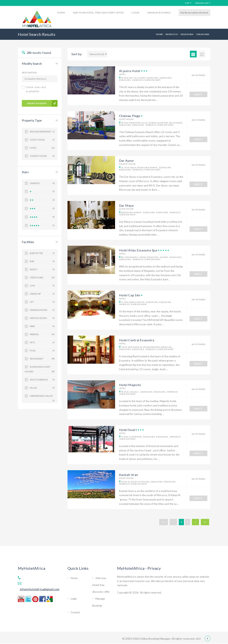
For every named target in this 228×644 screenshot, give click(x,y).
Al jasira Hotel (130, 71)
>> (205, 522)
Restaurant (42, 359)
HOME (159, 34)
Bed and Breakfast (42, 132)
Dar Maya (126, 205)
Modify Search (32, 63)
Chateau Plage (130, 116)
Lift (42, 302)
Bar (42, 261)
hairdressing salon (42, 397)
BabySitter (42, 253)
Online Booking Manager (155, 639)
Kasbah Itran (129, 475)
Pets (42, 342)
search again (37, 103)
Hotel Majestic (130, 385)
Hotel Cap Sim (130, 295)
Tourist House (42, 156)
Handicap (42, 294)
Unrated (42, 183)
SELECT (198, 94)
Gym (42, 286)
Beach (42, 269)
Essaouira (187, 34)
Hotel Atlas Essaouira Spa (138, 250)
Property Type (32, 120)
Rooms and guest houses (40, 370)
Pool (42, 351)
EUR (187, 3)
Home (61, 13)
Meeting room (42, 318)
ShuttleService (42, 380)
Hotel (42, 148)
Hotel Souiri (128, 430)
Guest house (42, 140)
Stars (25, 172)
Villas (42, 388)
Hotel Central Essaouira (137, 340)
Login (135, 13)
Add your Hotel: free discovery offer (98, 13)
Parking (42, 334)
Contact (75, 612)
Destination (29, 73)
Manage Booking (159, 13)
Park (42, 326)
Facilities (28, 242)
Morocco (172, 34)
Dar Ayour (127, 160)
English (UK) (202, 3)
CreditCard (42, 278)
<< (164, 522)
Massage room (42, 310)
